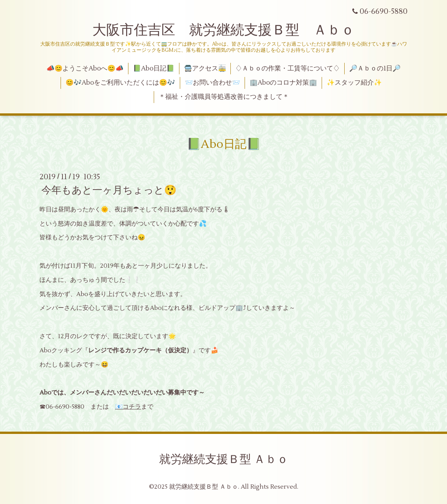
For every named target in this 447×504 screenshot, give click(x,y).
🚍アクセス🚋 (205, 69)
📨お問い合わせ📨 (212, 83)
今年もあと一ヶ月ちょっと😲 (109, 190)
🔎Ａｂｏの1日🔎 (375, 69)
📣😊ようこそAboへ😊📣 (85, 69)
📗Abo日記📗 (154, 69)
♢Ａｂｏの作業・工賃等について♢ (288, 69)
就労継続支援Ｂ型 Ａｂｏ (224, 459)
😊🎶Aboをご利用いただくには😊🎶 (120, 83)
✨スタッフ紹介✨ (354, 83)
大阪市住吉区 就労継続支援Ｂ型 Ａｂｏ (223, 30)
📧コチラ (128, 407)
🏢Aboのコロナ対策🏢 (283, 83)
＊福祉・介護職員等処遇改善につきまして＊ (224, 97)
